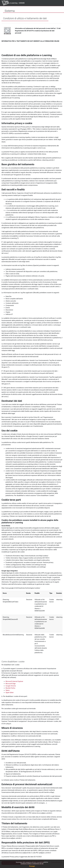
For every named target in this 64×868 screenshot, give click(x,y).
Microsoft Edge (11, 684)
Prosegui (32, 866)
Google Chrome (11, 686)
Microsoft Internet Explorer (14, 681)
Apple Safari (10, 693)
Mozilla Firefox (10, 688)
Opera (8, 690)
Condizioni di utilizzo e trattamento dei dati (32, 864)
